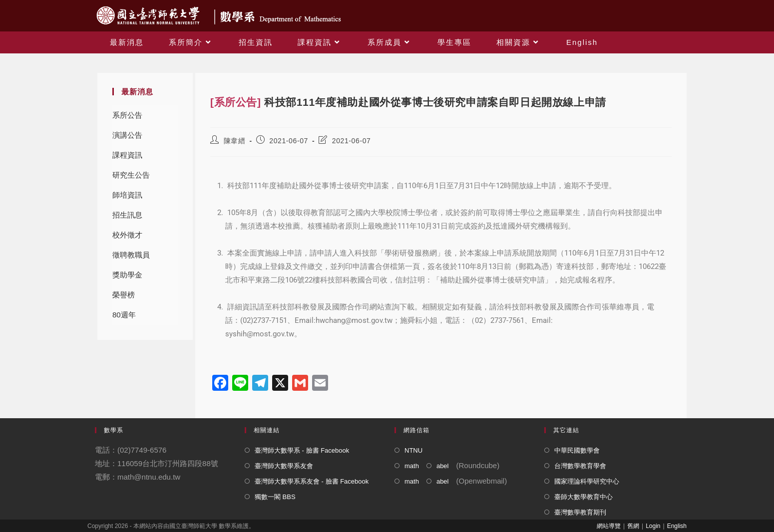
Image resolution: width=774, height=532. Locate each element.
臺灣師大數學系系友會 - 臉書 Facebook (312, 481)
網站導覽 (609, 526)
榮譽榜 (124, 295)
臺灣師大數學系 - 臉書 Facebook (302, 450)
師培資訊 (127, 195)
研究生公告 (131, 175)
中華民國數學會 (577, 450)
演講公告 (127, 135)
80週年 (124, 315)
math (412, 466)
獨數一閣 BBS (275, 497)
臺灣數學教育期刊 (580, 512)
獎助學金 (127, 275)
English (677, 526)
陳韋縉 (235, 141)
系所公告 (127, 115)
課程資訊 (127, 155)
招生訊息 (127, 215)
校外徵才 (127, 235)
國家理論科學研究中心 (587, 481)
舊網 (633, 526)
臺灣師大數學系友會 (284, 466)
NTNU (413, 450)
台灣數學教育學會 (580, 466)
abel (443, 466)
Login (653, 526)
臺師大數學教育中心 (583, 497)
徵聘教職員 (131, 255)
